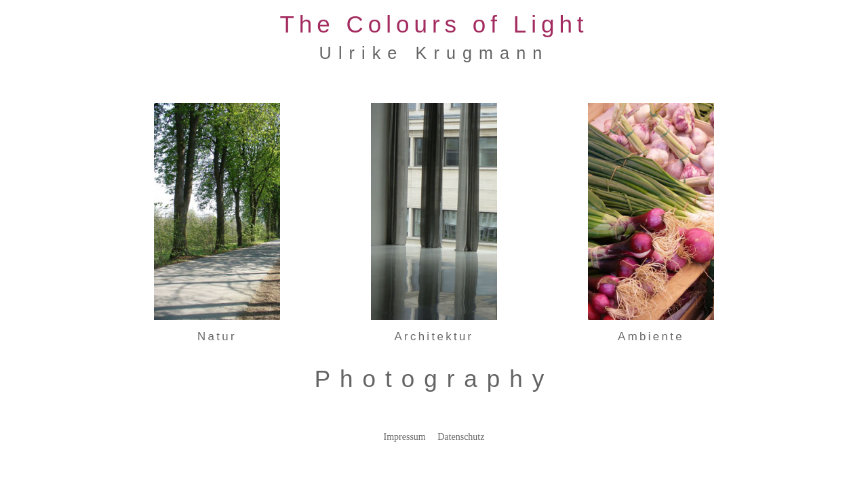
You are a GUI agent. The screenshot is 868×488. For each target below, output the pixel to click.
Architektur (434, 337)
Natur (217, 337)
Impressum (405, 437)
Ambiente (651, 337)
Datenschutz (461, 437)
